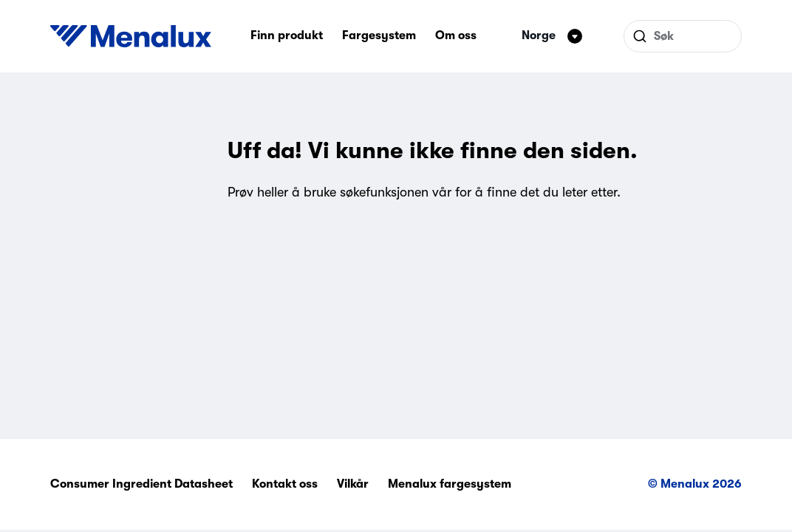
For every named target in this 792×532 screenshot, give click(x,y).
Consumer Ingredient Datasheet (141, 484)
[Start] (131, 36)
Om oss (456, 35)
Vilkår (353, 484)
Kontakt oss (285, 484)
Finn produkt (287, 35)
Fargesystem (379, 35)
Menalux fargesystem (450, 484)
